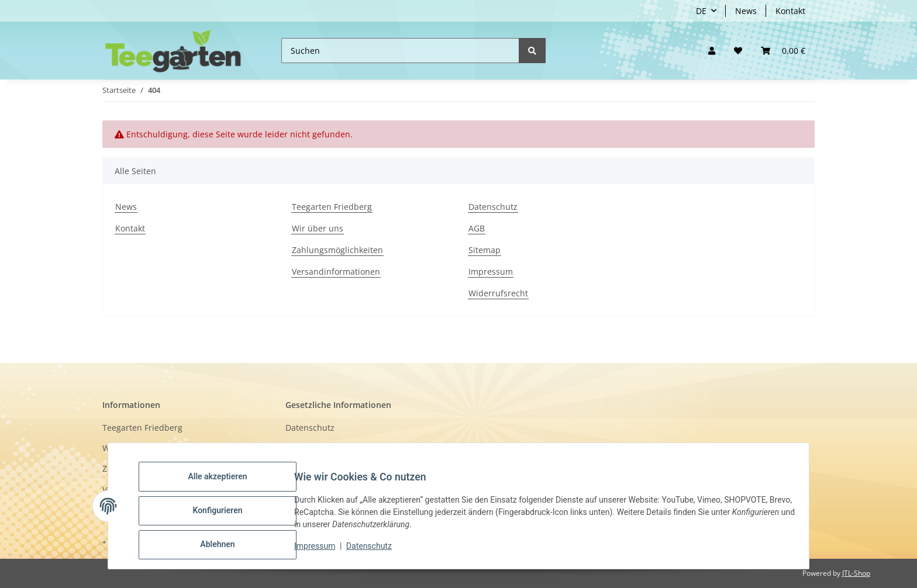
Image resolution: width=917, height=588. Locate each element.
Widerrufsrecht (498, 293)
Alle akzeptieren (227, 486)
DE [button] (701, 11)
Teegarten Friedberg (332, 207)
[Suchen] (400, 51)
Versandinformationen (336, 271)
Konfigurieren (227, 516)
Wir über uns (318, 228)
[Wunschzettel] (738, 51)
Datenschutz (493, 207)
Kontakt (790, 11)
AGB (477, 228)
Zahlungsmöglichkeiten (337, 250)
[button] (712, 51)
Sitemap (485, 250)
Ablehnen (227, 547)
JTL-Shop (856, 573)
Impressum (491, 271)
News (746, 11)
